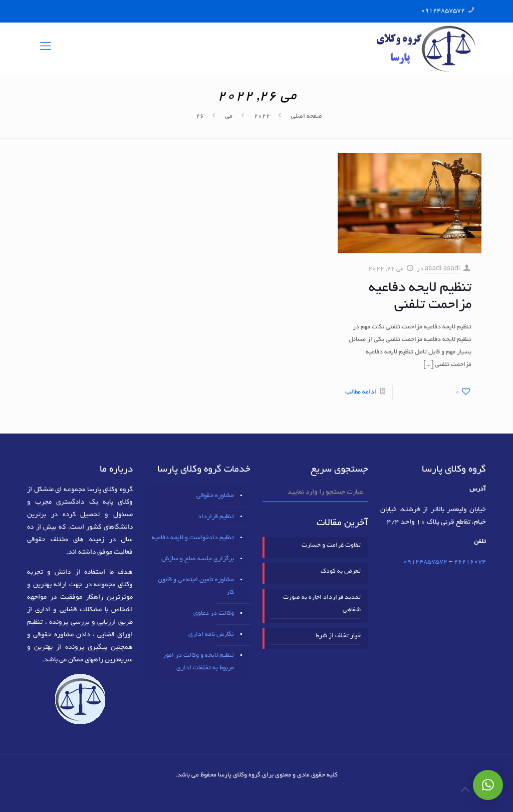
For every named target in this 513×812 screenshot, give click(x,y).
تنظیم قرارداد (216, 517)
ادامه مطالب (361, 392)
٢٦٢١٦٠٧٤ (470, 562)
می (229, 117)
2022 (262, 117)
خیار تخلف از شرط (338, 636)
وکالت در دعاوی (214, 614)
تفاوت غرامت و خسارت (331, 546)
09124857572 (443, 11)
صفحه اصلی (307, 117)
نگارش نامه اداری (211, 635)
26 (200, 117)
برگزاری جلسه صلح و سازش (198, 559)
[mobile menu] (46, 48)
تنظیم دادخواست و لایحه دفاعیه (193, 538)
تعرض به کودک (341, 572)
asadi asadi (443, 269)
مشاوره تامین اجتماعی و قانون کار (196, 586)
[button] (488, 785)
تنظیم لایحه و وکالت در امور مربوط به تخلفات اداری (198, 662)
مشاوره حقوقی (215, 496)
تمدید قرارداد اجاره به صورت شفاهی (322, 604)
